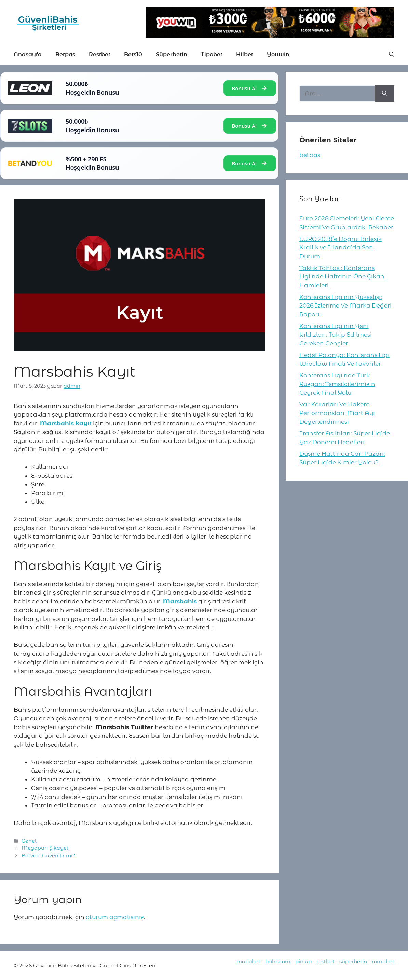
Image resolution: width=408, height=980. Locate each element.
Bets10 (133, 55)
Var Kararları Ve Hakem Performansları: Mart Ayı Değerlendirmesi (337, 413)
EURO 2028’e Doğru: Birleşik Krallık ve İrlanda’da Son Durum (341, 248)
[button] (392, 55)
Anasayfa (28, 55)
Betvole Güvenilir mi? (48, 856)
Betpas (65, 55)
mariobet (248, 961)
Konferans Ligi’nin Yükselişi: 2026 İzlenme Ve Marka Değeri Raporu (345, 306)
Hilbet (245, 55)
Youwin (278, 55)
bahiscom (278, 961)
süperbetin (353, 961)
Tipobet (212, 55)
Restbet (100, 55)
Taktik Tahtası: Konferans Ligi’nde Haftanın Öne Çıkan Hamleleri (342, 277)
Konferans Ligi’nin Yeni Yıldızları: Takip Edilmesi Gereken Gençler (336, 335)
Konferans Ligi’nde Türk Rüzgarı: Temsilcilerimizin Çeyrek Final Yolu (337, 384)
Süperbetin (172, 55)
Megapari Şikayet (45, 848)
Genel (29, 841)
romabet (383, 961)
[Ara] (385, 94)
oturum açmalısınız (115, 917)
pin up (303, 961)
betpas (310, 155)
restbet (325, 961)
